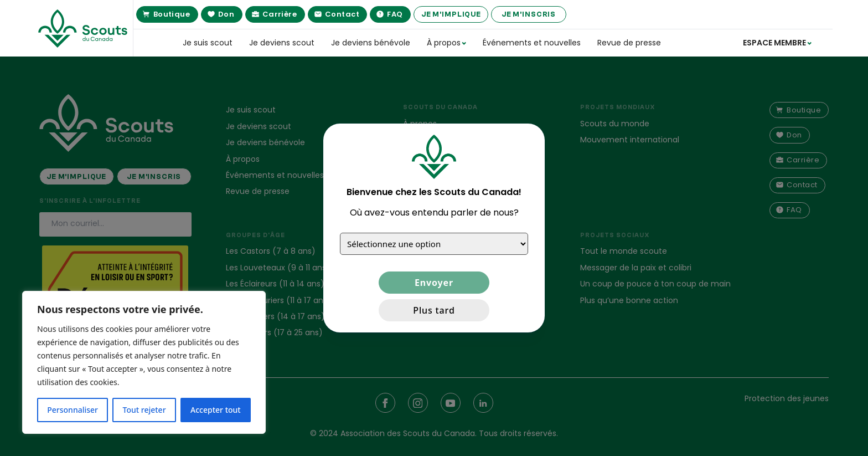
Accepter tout (216, 410)
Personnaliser (73, 410)
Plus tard (434, 310)
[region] (144, 362)
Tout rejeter (144, 410)
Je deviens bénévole (371, 43)
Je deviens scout (282, 43)
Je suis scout (208, 43)
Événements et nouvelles (532, 43)
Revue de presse (629, 43)
